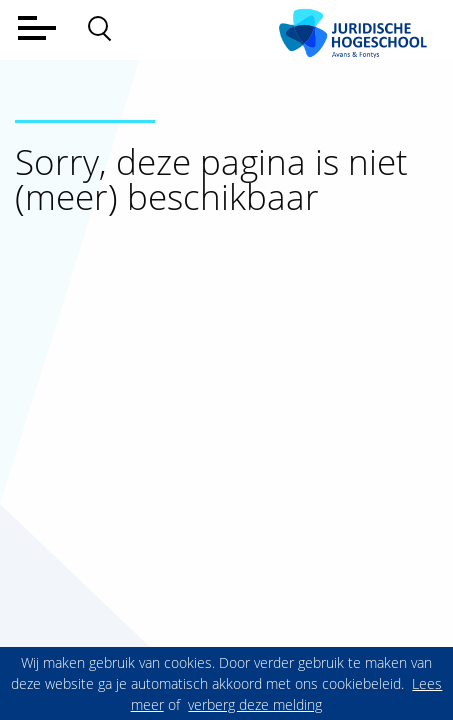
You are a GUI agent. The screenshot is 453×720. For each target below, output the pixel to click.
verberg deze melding (255, 704)
